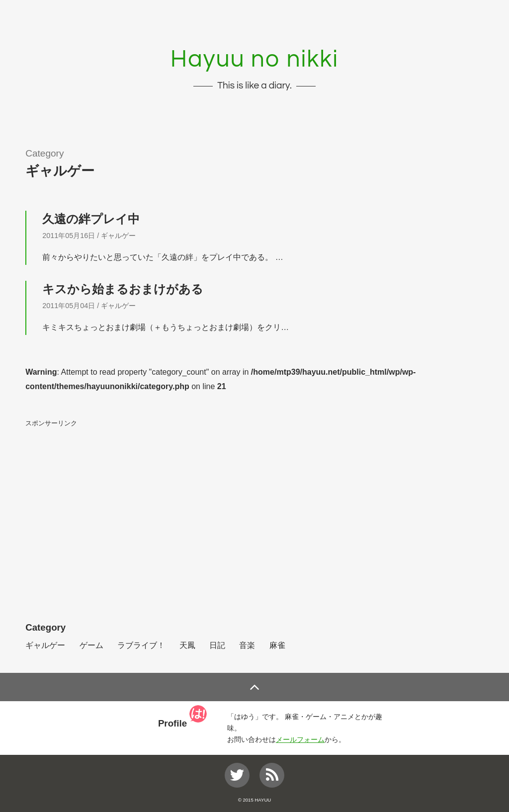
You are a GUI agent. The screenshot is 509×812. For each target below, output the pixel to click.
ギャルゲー (118, 236)
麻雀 (277, 645)
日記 (217, 645)
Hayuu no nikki (254, 59)
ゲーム (91, 645)
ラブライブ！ (141, 645)
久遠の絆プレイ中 (91, 219)
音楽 (247, 645)
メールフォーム (300, 739)
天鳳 (187, 645)
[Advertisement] (254, 502)
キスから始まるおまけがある (123, 289)
